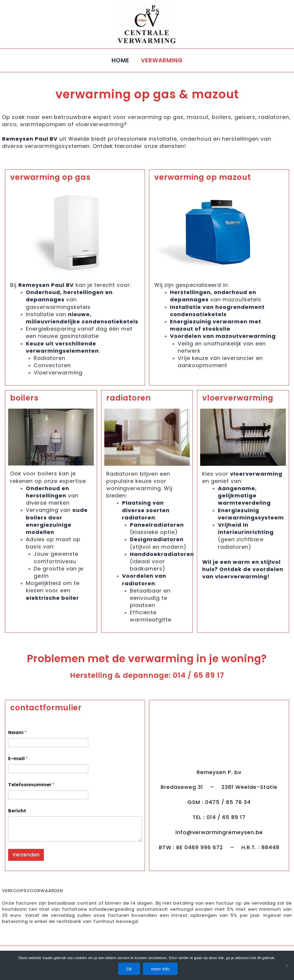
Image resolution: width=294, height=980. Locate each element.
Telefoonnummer (31, 785)
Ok (128, 969)
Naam (17, 732)
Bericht (17, 811)
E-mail (18, 759)
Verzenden (26, 855)
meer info (162, 969)
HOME (120, 60)
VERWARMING (162, 60)
